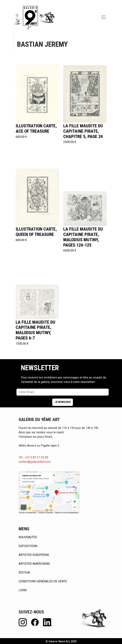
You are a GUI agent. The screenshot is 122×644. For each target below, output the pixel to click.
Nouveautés (28, 537)
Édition (24, 573)
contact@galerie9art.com (35, 462)
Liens (23, 590)
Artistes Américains (34, 564)
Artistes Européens (34, 555)
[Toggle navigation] (104, 17)
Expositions (28, 546)
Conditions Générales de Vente (43, 581)
